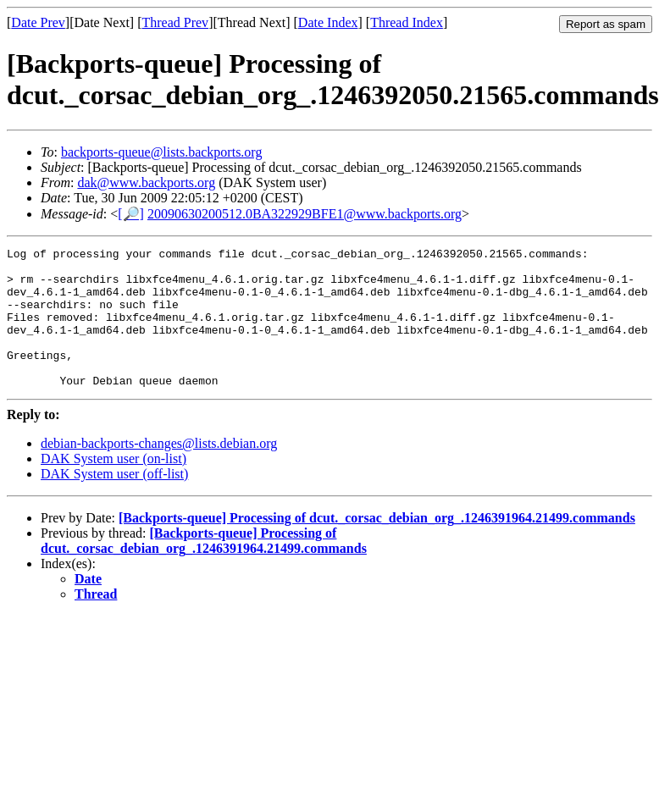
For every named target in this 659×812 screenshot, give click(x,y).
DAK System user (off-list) (114, 502)
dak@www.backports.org (146, 182)
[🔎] (131, 214)
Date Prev (38, 22)
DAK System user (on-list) (114, 486)
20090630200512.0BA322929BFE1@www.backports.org (305, 214)
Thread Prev (175, 22)
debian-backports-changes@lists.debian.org (159, 471)
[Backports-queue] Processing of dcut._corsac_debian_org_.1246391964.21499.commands (377, 546)
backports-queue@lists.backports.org (162, 152)
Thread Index (407, 22)
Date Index (328, 22)
